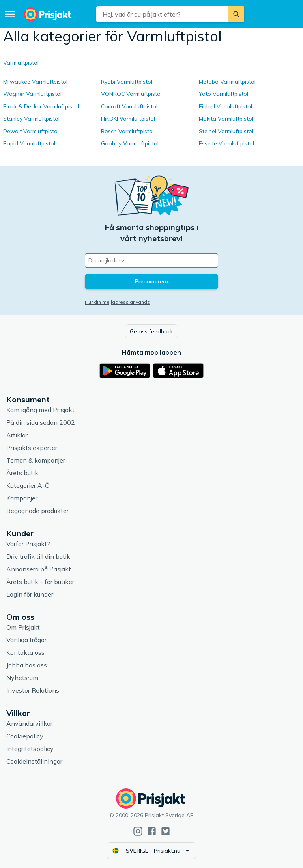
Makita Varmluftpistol (226, 119)
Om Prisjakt (23, 627)
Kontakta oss (25, 652)
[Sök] (236, 14)
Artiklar (17, 435)
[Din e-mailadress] (151, 260)
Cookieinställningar (34, 761)
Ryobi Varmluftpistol (127, 82)
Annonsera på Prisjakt (39, 569)
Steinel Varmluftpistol (226, 131)
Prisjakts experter (32, 448)
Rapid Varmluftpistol (29, 143)
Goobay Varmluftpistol (130, 143)
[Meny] (10, 14)
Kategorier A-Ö (28, 485)
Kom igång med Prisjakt (40, 410)
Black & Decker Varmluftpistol (41, 106)
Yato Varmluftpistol (224, 94)
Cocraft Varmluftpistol (129, 106)
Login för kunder (30, 594)
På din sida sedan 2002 (41, 422)
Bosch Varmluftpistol (127, 131)
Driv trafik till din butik (38, 556)
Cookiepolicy (25, 736)
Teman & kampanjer (36, 460)
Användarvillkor (29, 723)
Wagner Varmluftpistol (32, 94)
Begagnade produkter (37, 511)
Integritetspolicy (30, 749)
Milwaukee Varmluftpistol (35, 82)
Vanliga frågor (26, 640)
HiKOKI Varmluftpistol (128, 119)
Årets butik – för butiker (40, 582)
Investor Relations (33, 690)
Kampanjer (22, 498)
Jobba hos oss (27, 665)
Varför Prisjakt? (28, 544)
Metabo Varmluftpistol (227, 82)
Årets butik (22, 473)
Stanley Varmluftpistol (31, 119)
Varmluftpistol (21, 63)
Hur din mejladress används (117, 302)
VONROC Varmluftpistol (131, 94)
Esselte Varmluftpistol (226, 143)
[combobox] (162, 14)
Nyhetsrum (22, 678)
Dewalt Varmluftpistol (31, 131)
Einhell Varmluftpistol (225, 106)
